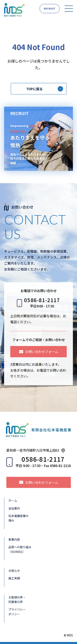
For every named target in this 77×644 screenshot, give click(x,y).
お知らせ (14, 571)
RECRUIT (50, 9)
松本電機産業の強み (18, 518)
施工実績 (14, 578)
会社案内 (14, 508)
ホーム (13, 500)
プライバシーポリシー (17, 612)
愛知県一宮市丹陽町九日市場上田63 (33, 450)
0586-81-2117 (42, 300)
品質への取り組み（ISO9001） (20, 549)
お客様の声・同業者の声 (17, 599)
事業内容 (14, 539)
